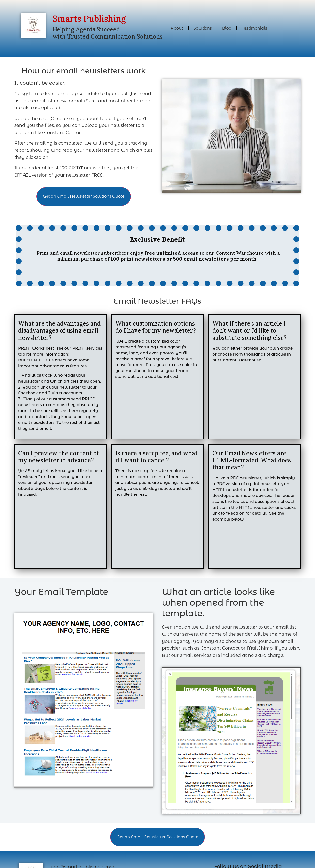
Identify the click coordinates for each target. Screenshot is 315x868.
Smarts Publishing (89, 19)
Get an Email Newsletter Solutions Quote (84, 196)
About (177, 28)
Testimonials (254, 28)
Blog (227, 28)
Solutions (203, 28)
